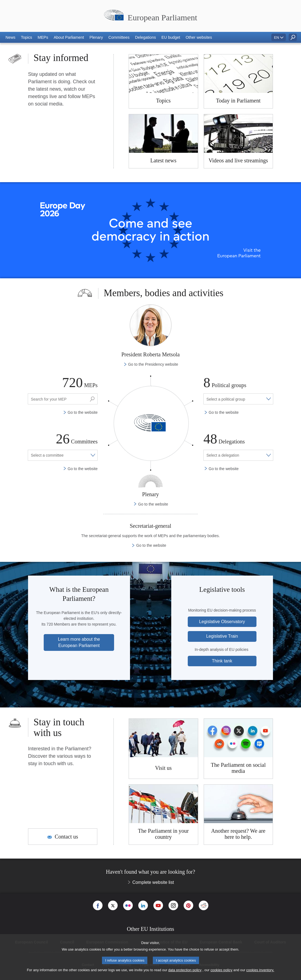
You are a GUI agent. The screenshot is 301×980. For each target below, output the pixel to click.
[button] (10, 37)
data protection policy (185, 970)
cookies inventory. (260, 970)
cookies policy (222, 970)
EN (277, 38)
